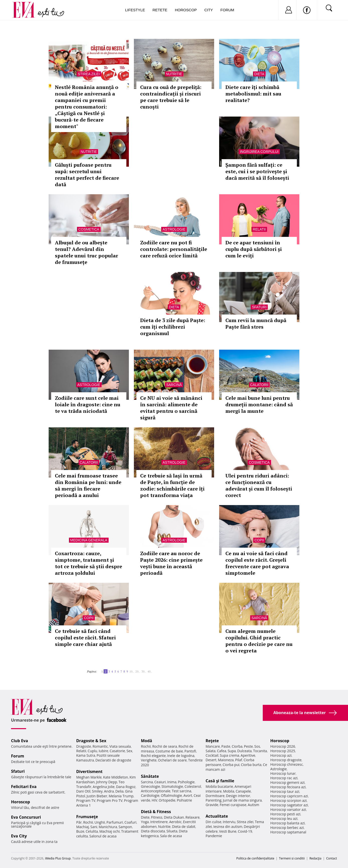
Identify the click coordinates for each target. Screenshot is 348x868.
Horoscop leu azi (284, 818)
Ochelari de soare (172, 760)
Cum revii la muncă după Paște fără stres (256, 323)
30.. (144, 671)
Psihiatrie (184, 800)
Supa (232, 751)
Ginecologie (150, 786)
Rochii (88, 822)
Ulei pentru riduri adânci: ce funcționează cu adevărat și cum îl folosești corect (259, 485)
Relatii (259, 229)
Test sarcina (182, 791)
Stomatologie (172, 786)
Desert (211, 760)
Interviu (229, 822)
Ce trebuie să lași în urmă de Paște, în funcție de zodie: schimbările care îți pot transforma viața (172, 485)
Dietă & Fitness (156, 812)
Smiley (97, 791)
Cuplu (93, 751)
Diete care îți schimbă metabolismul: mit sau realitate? (253, 94)
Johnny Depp (107, 782)
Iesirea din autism (228, 827)
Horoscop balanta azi (287, 823)
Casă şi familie (220, 781)
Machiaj (83, 827)
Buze (80, 831)
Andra (109, 791)
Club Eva (20, 741)
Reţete (212, 741)
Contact (332, 858)
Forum (227, 10)
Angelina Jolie (104, 787)
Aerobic (176, 822)
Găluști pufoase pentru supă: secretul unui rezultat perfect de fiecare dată (87, 175)
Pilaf (239, 760)
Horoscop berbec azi (287, 828)
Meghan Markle (89, 777)
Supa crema (230, 755)
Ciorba (237, 746)
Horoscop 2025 (283, 751)
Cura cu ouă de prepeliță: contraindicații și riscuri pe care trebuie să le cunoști (171, 97)
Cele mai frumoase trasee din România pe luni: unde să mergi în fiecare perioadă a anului (88, 485)
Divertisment (89, 771)
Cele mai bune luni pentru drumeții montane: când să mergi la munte (259, 404)
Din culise (213, 822)
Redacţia (315, 858)
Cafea (222, 751)
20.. (138, 671)
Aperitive (248, 755)
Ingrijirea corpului (259, 152)
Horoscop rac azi (284, 778)
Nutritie (174, 74)
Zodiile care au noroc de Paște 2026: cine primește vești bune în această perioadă (171, 563)
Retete (160, 10)
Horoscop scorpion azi (288, 800)
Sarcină (174, 385)
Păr (79, 822)
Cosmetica (89, 229)
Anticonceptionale (156, 791)
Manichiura (108, 827)
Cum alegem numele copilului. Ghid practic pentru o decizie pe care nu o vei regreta (259, 641)
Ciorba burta (251, 765)
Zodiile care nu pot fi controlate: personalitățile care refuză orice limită (174, 249)
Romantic (100, 746)
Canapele (243, 791)
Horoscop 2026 (283, 746)
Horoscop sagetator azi (289, 805)
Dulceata (244, 751)
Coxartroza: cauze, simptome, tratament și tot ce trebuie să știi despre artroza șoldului (89, 563)
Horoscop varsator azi (288, 809)
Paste (226, 746)
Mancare (213, 746)
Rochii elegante (153, 756)
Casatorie (117, 751)
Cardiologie (150, 795)
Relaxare (193, 817)
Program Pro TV (110, 800)
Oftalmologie (171, 795)
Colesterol (193, 786)
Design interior (238, 796)
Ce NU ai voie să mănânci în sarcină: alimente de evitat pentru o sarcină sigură (171, 408)
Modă (147, 741)
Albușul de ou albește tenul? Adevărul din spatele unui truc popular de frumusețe (86, 252)
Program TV (86, 800)
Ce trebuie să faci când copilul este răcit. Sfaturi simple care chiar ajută (85, 638)
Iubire (103, 751)
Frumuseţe (87, 817)
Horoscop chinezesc (287, 764)
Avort (188, 795)
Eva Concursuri (26, 817)
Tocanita (260, 751)
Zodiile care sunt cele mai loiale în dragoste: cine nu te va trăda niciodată (88, 404)
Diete (145, 817)
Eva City (19, 836)
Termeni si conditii (292, 858)
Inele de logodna (181, 756)
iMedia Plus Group (58, 858)
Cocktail (212, 755)
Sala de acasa (171, 836)
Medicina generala (89, 540)
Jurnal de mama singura (242, 800)
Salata (211, 751)
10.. (132, 671)
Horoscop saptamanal (288, 832)
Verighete (149, 760)
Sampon (125, 827)
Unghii (100, 822)
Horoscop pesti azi (285, 814)
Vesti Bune (228, 831)
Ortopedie (167, 800)
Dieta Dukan (174, 817)
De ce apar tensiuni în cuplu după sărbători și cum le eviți (254, 249)
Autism (253, 805)
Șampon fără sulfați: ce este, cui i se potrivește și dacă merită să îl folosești (257, 171)
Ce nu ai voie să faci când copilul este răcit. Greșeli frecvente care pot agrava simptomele (257, 563)
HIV (155, 800)
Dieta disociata (153, 831)
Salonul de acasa (103, 836)
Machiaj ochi (109, 831)
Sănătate (150, 776)
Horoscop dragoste (286, 760)
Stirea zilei (89, 74)
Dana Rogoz (126, 787)
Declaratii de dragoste (113, 760)
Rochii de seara (165, 746)
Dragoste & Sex (91, 741)
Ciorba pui (231, 765)
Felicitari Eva (24, 787)
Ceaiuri (160, 782)
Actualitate (217, 816)
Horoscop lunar (283, 773)
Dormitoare (215, 796)
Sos (257, 746)
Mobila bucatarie (219, 786)
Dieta (259, 74)
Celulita (92, 831)
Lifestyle (135, 10)
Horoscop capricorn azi (289, 796)
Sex (129, 751)
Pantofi (190, 751)
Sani (94, 827)
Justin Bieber (97, 796)
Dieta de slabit (184, 827)
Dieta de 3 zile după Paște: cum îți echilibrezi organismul (173, 327)
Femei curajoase (233, 805)
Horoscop (186, 10)
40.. (150, 671)
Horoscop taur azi (285, 791)
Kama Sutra (86, 755)
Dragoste (84, 746)
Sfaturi (259, 307)
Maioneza (226, 760)
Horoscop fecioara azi (288, 787)
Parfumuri (115, 822)
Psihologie (186, 782)
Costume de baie (169, 751)
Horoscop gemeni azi (287, 782)
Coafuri (130, 822)
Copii (259, 540)
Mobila (229, 791)
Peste (248, 746)
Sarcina (147, 782)
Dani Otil (83, 791)
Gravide (212, 805)
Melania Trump (121, 796)
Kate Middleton (116, 777)
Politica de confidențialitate (255, 858)
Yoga (145, 822)
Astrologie (174, 229)
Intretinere (159, 822)
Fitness (157, 817)
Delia (119, 791)
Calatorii (259, 385)
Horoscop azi (281, 755)
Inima (172, 782)
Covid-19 (245, 831)
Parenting (213, 800)
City (209, 10)
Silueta (172, 831)
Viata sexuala (120, 746)
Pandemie (214, 836)
